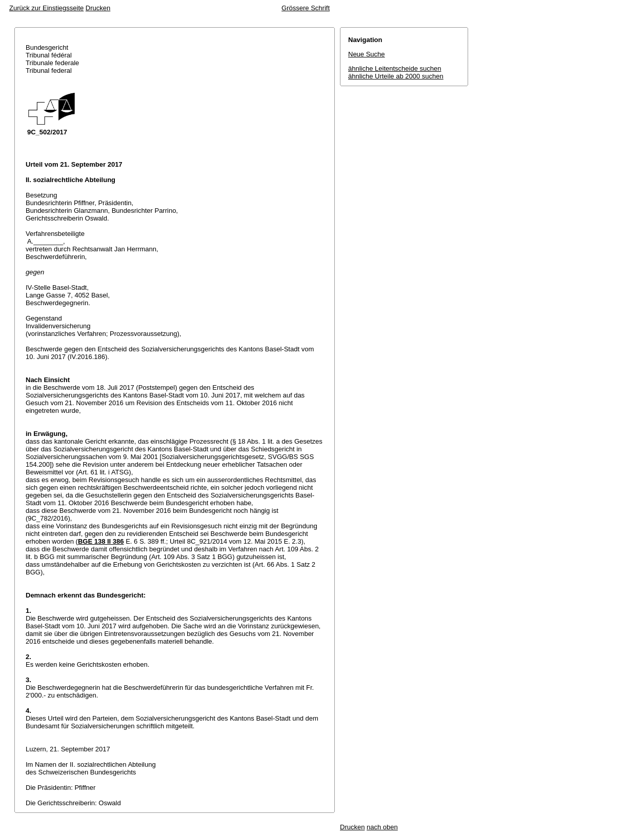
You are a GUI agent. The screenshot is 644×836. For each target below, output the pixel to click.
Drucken (98, 8)
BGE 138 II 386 (101, 541)
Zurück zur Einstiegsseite (46, 8)
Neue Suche (367, 54)
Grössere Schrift (306, 8)
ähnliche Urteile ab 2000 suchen (396, 76)
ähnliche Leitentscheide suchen (395, 68)
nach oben (382, 827)
